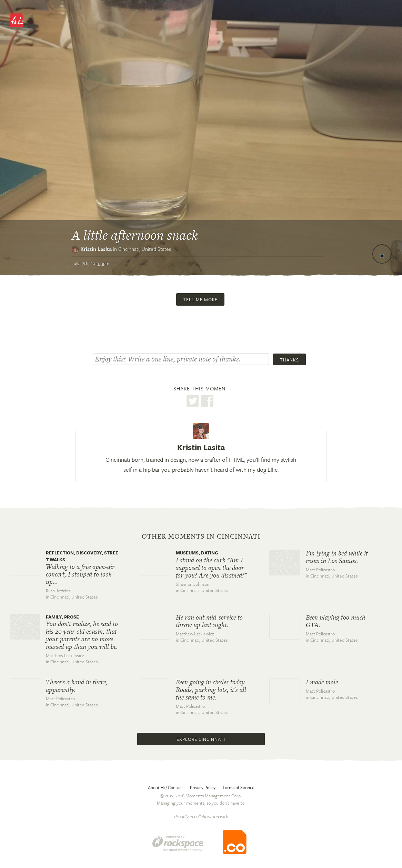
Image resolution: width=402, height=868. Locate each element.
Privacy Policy (203, 787)
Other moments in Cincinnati (201, 537)
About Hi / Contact (165, 787)
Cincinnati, (145, 249)
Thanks (289, 360)
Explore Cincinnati (201, 739)
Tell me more (200, 299)
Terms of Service (238, 787)
